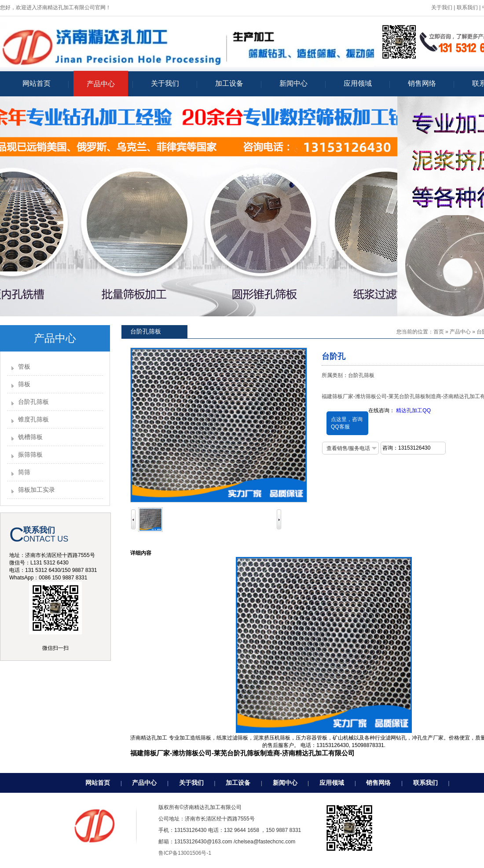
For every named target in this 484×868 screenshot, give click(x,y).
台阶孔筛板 (33, 402)
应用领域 (332, 783)
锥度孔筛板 (33, 419)
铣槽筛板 (30, 437)
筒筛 (24, 472)
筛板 (24, 384)
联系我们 (467, 7)
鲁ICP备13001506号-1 (185, 853)
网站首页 (98, 783)
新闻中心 (285, 783)
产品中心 (460, 332)
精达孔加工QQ (413, 410)
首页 (439, 332)
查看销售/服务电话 (348, 448)
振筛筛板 (30, 455)
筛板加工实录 (37, 490)
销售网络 (378, 783)
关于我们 (442, 7)
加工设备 (238, 783)
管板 (24, 367)
